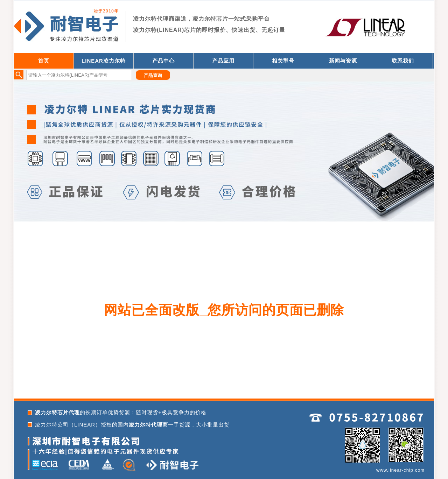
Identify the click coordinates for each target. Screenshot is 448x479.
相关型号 (283, 61)
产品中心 (163, 61)
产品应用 (223, 61)
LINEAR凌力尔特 (104, 61)
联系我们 (403, 61)
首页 (44, 61)
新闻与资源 (343, 61)
